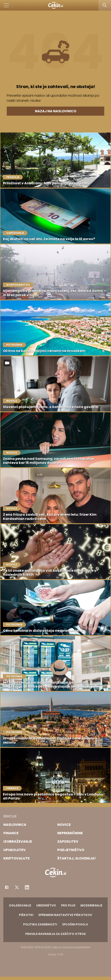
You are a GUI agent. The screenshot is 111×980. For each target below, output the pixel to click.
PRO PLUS (68, 905)
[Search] (105, 5)
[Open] (6, 5)
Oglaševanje (20, 905)
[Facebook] (7, 887)
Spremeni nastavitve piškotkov (65, 915)
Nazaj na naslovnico (56, 111)
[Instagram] (27, 887)
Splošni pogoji (75, 924)
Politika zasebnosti (40, 924)
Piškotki (26, 915)
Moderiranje (91, 905)
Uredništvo (46, 905)
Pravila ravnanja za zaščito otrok (56, 934)
